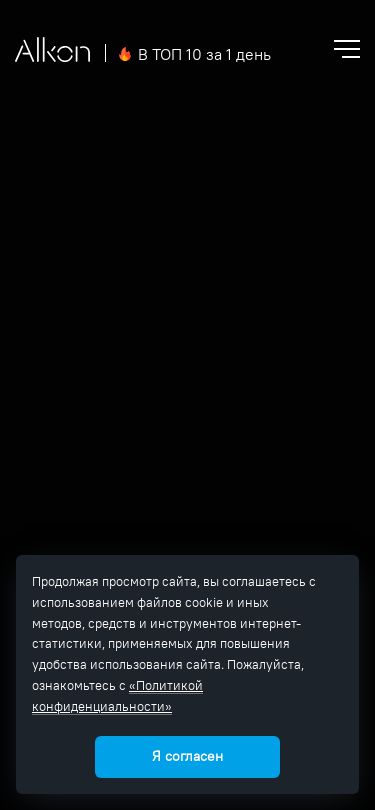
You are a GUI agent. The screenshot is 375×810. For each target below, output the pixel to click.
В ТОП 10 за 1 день (204, 54)
